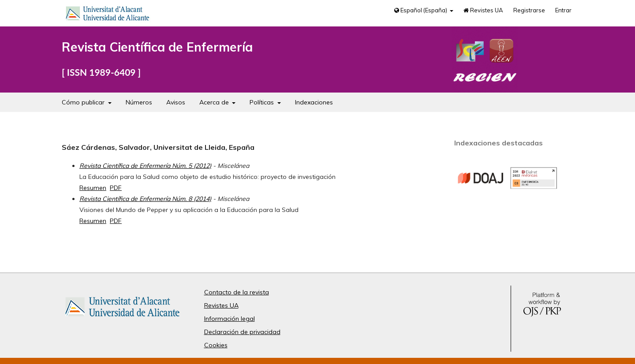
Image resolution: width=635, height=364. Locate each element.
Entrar (563, 10)
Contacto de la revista (237, 292)
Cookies (216, 345)
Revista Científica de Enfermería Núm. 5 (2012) (145, 166)
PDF (116, 188)
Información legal (230, 319)
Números (139, 102)
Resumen (93, 188)
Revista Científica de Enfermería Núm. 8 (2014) (145, 199)
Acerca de (215, 102)
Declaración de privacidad (242, 332)
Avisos (176, 102)
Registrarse (529, 10)
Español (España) (421, 10)
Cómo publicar (84, 102)
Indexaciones (314, 102)
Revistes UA (483, 10)
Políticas (263, 102)
